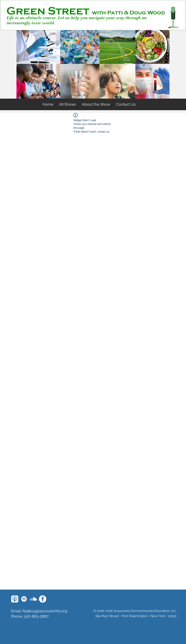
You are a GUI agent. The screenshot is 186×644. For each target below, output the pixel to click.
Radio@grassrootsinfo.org (45, 611)
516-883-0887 (36, 616)
